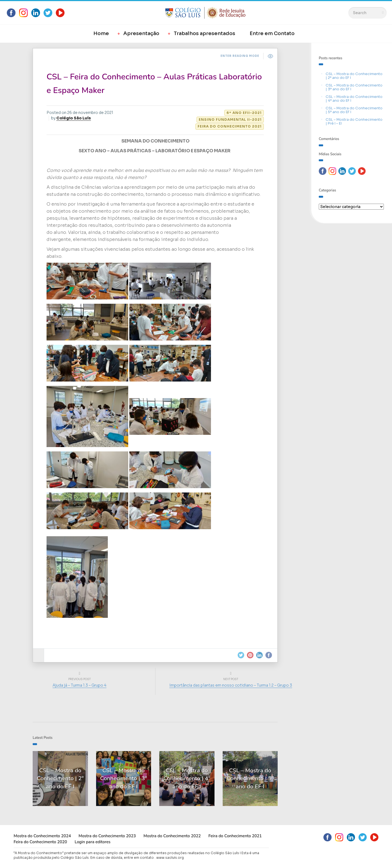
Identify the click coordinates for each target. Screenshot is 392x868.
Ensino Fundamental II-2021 (230, 120)
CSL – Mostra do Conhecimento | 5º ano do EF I (354, 110)
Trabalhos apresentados (204, 33)
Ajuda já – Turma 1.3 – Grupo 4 (80, 685)
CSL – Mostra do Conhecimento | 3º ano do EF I (354, 87)
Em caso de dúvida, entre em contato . (123, 858)
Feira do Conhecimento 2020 (40, 842)
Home (101, 33)
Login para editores (93, 842)
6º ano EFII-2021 (244, 113)
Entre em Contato (272, 33)
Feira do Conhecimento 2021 (230, 126)
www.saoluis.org (170, 858)
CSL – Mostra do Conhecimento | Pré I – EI (354, 121)
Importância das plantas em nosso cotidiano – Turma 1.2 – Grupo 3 (231, 685)
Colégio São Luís (74, 118)
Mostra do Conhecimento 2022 (172, 836)
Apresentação (141, 33)
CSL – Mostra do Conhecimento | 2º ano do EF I (354, 76)
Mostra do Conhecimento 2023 (107, 836)
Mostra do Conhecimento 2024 (42, 836)
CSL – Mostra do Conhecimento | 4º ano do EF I (354, 99)
